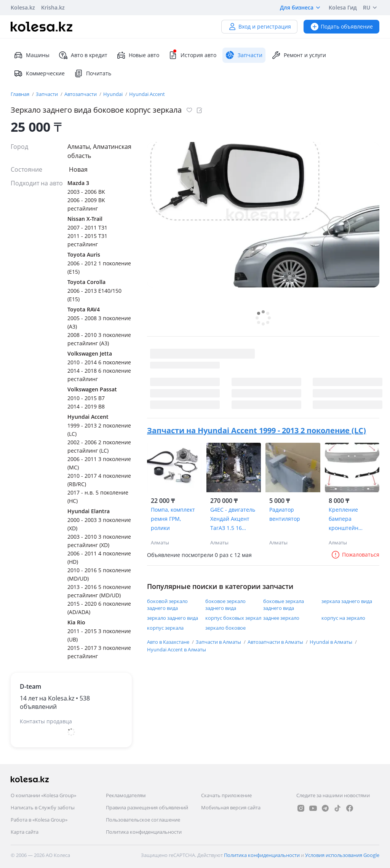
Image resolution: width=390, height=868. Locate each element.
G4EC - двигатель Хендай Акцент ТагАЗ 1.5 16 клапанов (233, 519)
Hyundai (113, 94)
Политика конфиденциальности (144, 832)
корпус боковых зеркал (233, 618)
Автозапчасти (81, 94)
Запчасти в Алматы (219, 642)
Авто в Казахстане (169, 642)
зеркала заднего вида (347, 601)
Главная (21, 94)
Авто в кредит (83, 55)
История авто (192, 55)
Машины (32, 55)
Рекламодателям (126, 795)
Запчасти (47, 94)
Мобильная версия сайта (231, 807)
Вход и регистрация (259, 26)
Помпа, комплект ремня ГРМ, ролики (173, 519)
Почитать (93, 73)
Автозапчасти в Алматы (276, 642)
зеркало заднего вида (173, 618)
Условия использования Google (342, 855)
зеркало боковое (225, 628)
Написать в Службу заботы (43, 807)
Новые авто (138, 55)
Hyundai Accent (147, 94)
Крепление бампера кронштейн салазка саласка (350, 519)
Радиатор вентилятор (285, 514)
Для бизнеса (301, 8)
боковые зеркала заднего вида (284, 605)
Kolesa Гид (343, 7)
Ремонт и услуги (299, 55)
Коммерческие (39, 73)
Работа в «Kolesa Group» (39, 820)
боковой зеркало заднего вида (167, 605)
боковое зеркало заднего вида (225, 605)
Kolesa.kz (23, 7)
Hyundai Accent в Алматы (177, 649)
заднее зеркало (281, 618)
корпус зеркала (165, 628)
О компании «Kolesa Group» (43, 795)
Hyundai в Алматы (332, 642)
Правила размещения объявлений (147, 807)
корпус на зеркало (343, 618)
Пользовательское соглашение (143, 820)
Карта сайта (25, 832)
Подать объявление (341, 26)
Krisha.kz (53, 7)
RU (371, 8)
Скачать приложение (226, 795)
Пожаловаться (355, 554)
